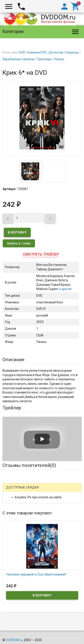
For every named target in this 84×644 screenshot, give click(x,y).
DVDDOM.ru (14, 640)
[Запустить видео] (42, 439)
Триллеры (44, 59)
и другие (65, 289)
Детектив (56, 52)
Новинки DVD (37, 52)
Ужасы (59, 59)
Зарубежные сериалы (19, 59)
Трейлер (12, 408)
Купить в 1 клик (19, 243)
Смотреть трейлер (41, 254)
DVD (22, 52)
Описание (13, 360)
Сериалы (72, 52)
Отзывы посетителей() (29, 465)
